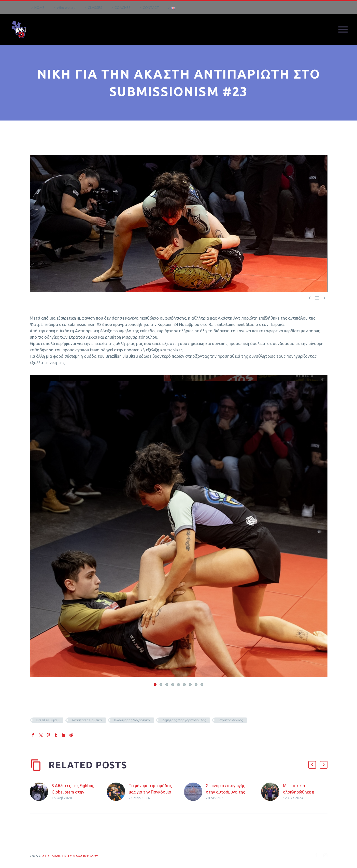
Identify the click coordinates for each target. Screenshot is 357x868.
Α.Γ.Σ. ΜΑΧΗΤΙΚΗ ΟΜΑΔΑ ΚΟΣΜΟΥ (70, 857)
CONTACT (151, 8)
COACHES (123, 8)
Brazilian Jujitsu (48, 721)
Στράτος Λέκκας (231, 721)
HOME (39, 8)
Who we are (66, 8)
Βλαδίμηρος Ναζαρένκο (132, 721)
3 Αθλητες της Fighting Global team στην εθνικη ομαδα (73, 792)
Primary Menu (343, 29)
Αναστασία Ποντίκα (87, 721)
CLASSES (95, 8)
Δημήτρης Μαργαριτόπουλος (184, 721)
